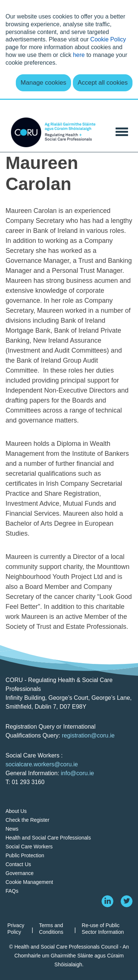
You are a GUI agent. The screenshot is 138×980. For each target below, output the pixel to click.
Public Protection (25, 855)
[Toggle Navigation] (122, 131)
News (12, 829)
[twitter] (127, 901)
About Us (16, 811)
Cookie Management (29, 882)
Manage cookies (43, 83)
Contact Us (18, 864)
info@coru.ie (77, 773)
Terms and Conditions (51, 929)
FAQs (12, 891)
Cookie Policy (108, 39)
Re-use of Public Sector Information (103, 929)
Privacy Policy (16, 929)
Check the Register (27, 820)
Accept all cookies (103, 83)
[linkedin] (107, 901)
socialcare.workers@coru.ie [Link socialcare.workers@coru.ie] (42, 764)
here (79, 55)
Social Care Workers (29, 847)
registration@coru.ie (88, 735)
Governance (20, 873)
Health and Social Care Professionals (48, 838)
